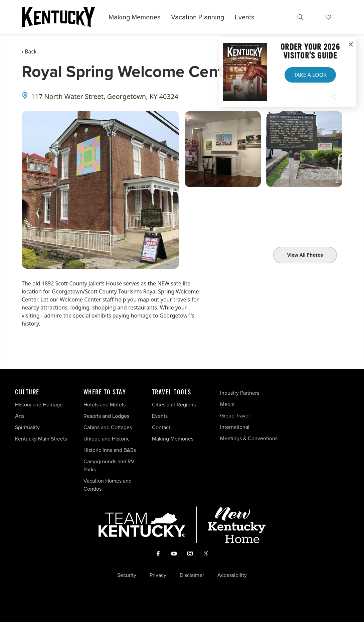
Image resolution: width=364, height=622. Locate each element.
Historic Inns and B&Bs (110, 450)
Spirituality (28, 427)
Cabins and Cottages (108, 427)
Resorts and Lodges (106, 416)
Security (127, 575)
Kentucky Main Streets (41, 439)
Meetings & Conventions (249, 438)
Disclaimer (192, 575)
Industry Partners (240, 393)
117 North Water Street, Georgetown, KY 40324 (105, 96)
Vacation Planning (198, 17)
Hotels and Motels (105, 405)
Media (227, 404)
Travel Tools (172, 392)
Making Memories (134, 17)
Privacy (158, 575)
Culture (27, 392)
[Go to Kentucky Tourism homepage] (58, 17)
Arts (20, 416)
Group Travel (235, 416)
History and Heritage (40, 405)
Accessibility (232, 575)
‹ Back (29, 51)
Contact (161, 427)
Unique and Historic (107, 439)
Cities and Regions (174, 405)
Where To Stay (105, 392)
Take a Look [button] (310, 75)
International (235, 427)
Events (244, 17)
